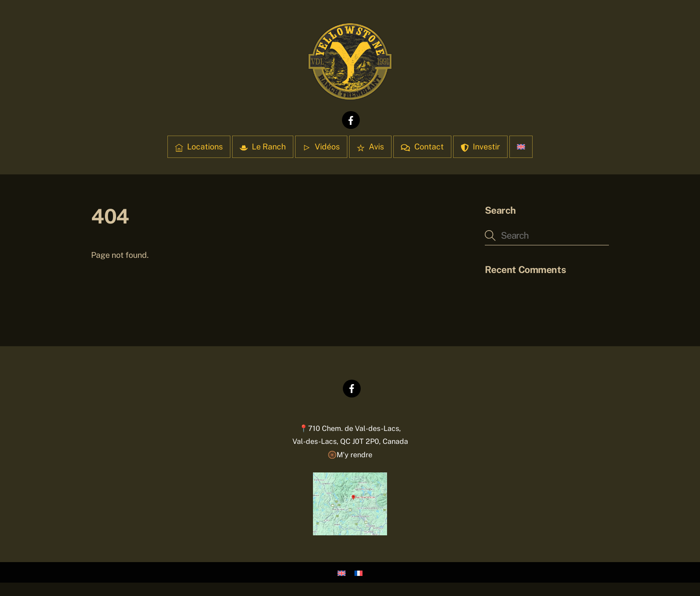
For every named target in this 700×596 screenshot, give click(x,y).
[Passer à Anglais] (521, 147)
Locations (199, 147)
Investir (480, 147)
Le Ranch (263, 147)
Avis (370, 147)
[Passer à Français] (358, 573)
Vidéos (321, 147)
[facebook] (351, 119)
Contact (422, 147)
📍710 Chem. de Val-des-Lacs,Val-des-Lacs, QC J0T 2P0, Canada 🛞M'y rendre (350, 442)
